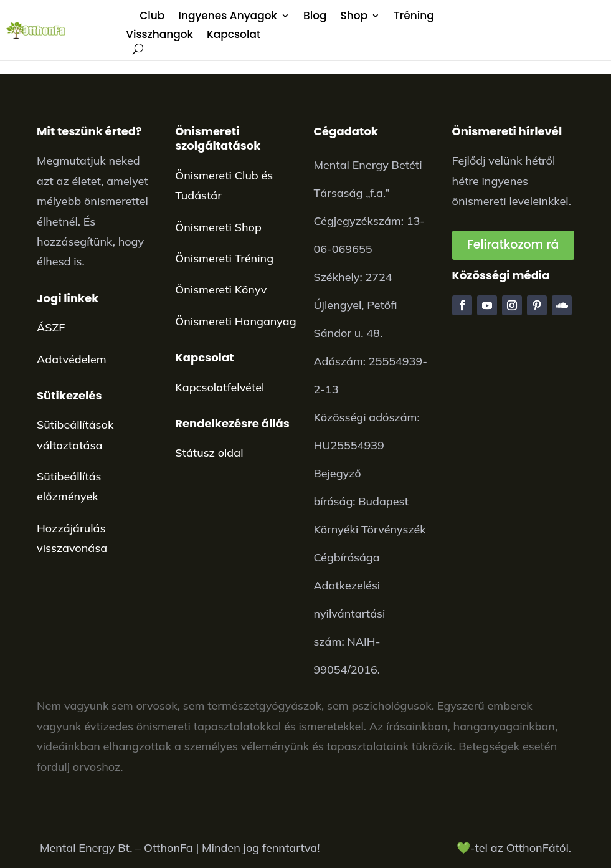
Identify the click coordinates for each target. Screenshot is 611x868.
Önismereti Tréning (224, 258)
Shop (354, 17)
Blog (315, 17)
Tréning (414, 17)
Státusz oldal (209, 453)
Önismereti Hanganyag (235, 321)
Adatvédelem (72, 359)
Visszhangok (159, 36)
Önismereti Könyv (221, 289)
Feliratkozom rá (513, 245)
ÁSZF (51, 327)
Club (152, 17)
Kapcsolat (234, 36)
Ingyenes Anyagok (228, 17)
